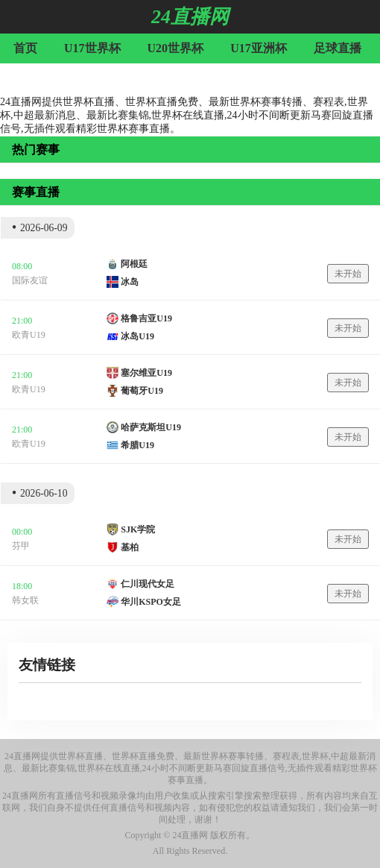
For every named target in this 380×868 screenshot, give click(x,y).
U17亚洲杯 (259, 48)
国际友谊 (30, 280)
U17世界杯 (92, 48)
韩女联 (25, 600)
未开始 (348, 274)
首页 (25, 48)
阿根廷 (134, 264)
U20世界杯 (176, 48)
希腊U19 (137, 445)
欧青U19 (29, 335)
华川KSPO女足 (151, 602)
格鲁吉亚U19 (146, 318)
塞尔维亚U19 (146, 373)
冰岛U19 (137, 336)
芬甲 (21, 546)
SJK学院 (138, 529)
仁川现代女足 (148, 584)
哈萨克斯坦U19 (151, 427)
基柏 (130, 547)
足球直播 (338, 48)
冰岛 (130, 282)
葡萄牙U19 (142, 391)
